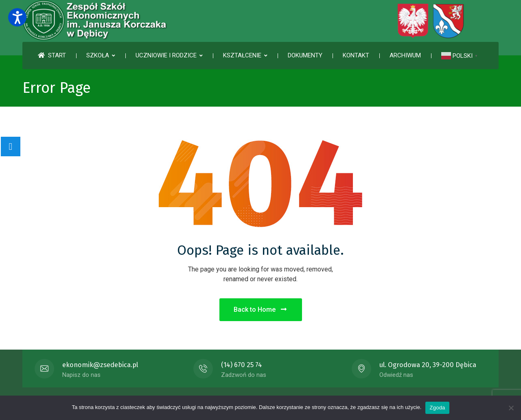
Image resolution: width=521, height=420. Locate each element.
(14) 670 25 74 (242, 365)
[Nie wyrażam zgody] (511, 408)
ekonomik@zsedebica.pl (100, 365)
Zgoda (437, 408)
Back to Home (261, 310)
